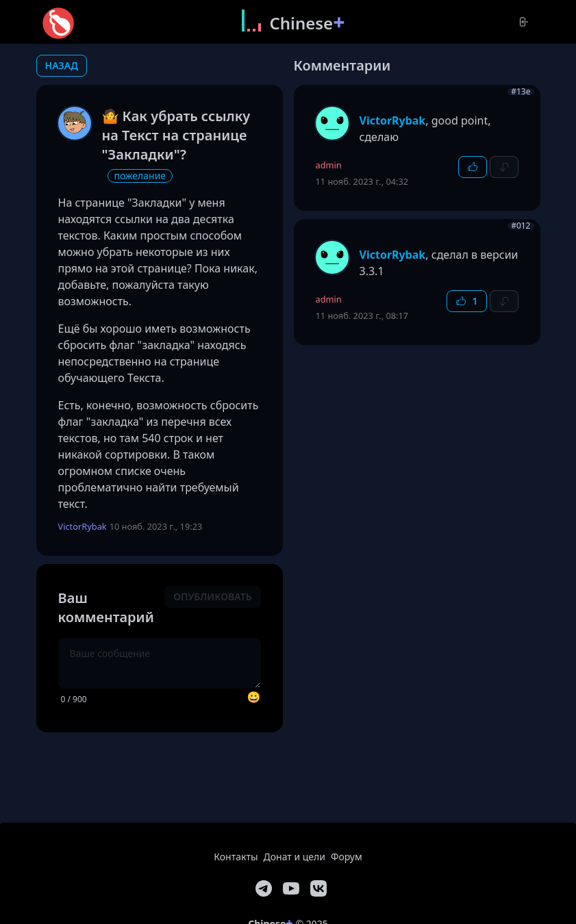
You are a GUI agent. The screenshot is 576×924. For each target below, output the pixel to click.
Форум (347, 857)
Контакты (236, 857)
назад (62, 65)
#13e (521, 92)
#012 (521, 226)
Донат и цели (295, 857)
